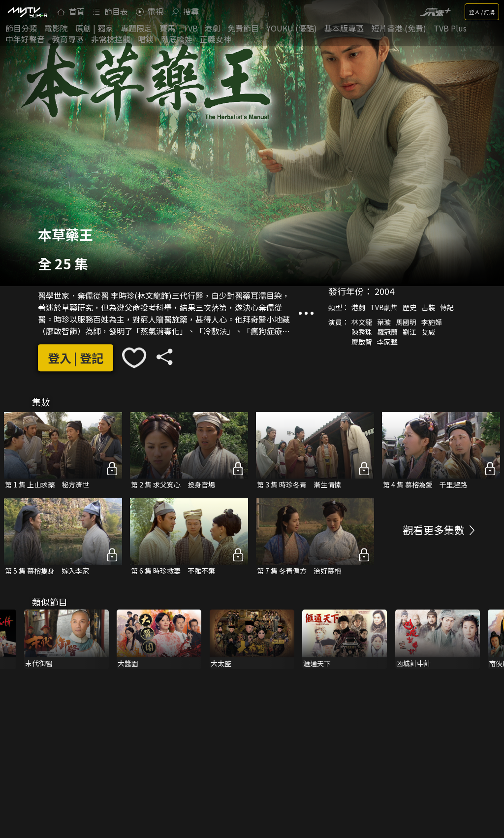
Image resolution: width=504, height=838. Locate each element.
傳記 (447, 308)
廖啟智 (362, 342)
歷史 (409, 308)
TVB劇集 (384, 308)
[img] (27, 12)
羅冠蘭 (387, 332)
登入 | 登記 (76, 358)
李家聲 (387, 342)
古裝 (428, 308)
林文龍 (362, 322)
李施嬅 (432, 322)
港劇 (358, 308)
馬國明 (406, 322)
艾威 (428, 332)
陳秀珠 (362, 332)
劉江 (409, 332)
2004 (384, 291)
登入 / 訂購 (482, 12)
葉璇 (384, 322)
